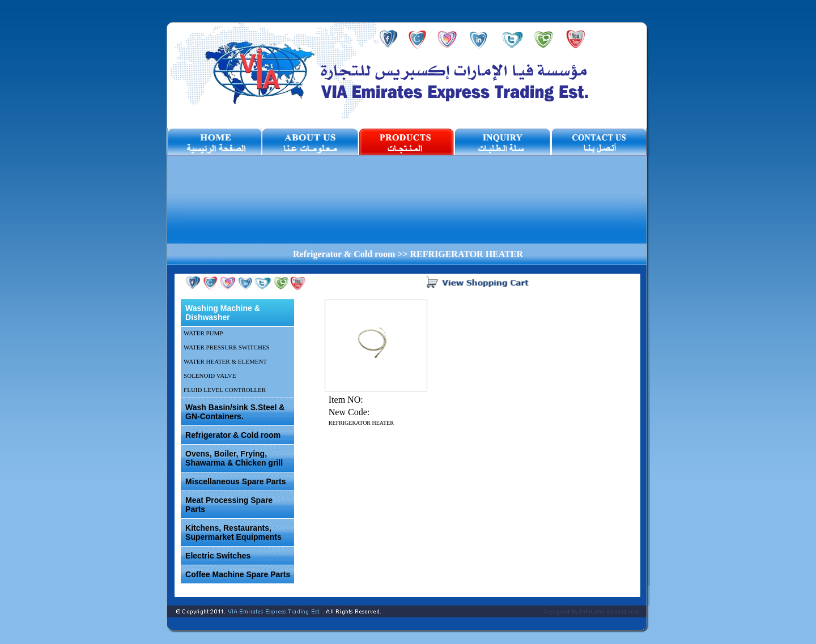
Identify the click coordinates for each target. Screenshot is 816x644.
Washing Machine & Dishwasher (223, 313)
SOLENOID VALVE (210, 376)
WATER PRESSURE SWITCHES (227, 347)
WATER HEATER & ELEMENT (225, 361)
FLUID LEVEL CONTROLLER (225, 390)
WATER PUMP (203, 333)
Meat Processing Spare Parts (229, 505)
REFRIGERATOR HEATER (361, 423)
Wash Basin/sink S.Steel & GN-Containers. (235, 412)
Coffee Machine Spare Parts (238, 574)
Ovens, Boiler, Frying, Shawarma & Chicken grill (234, 458)
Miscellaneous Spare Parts (235, 481)
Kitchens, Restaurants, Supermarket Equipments (233, 532)
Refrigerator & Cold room (233, 435)
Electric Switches (218, 556)
